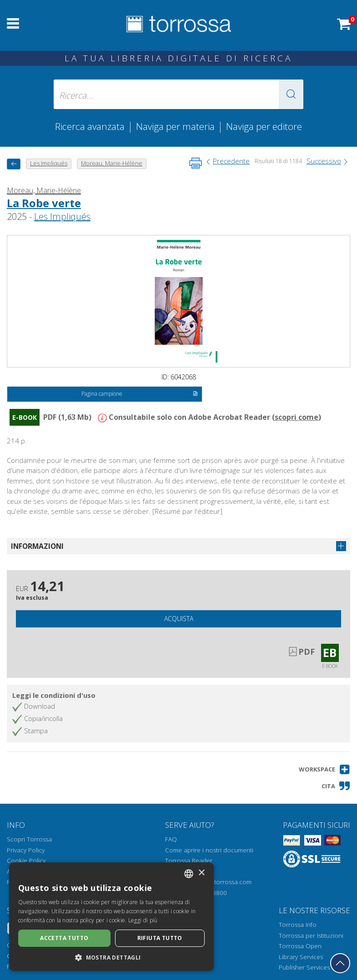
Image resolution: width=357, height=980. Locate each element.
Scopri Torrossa (29, 839)
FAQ (171, 839)
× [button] (201, 873)
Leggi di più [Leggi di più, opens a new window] (143, 920)
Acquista (179, 619)
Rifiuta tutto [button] (160, 938)
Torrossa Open (300, 946)
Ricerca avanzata (90, 126)
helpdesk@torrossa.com (217, 882)
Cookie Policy (26, 861)
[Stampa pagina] (196, 163)
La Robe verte (44, 203)
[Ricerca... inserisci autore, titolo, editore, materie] (179, 94)
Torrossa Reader (189, 861)
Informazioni (37, 546)
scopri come (297, 417)
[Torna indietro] (14, 164)
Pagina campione (140, 394)
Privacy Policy (26, 850)
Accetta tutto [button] (64, 938)
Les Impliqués (62, 216)
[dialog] (111, 917)
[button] (291, 94)
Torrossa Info (298, 925)
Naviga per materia (175, 126)
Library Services (301, 957)
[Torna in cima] (340, 963)
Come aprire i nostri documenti (209, 850)
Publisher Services (304, 967)
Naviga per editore (264, 126)
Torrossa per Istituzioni (311, 935)
